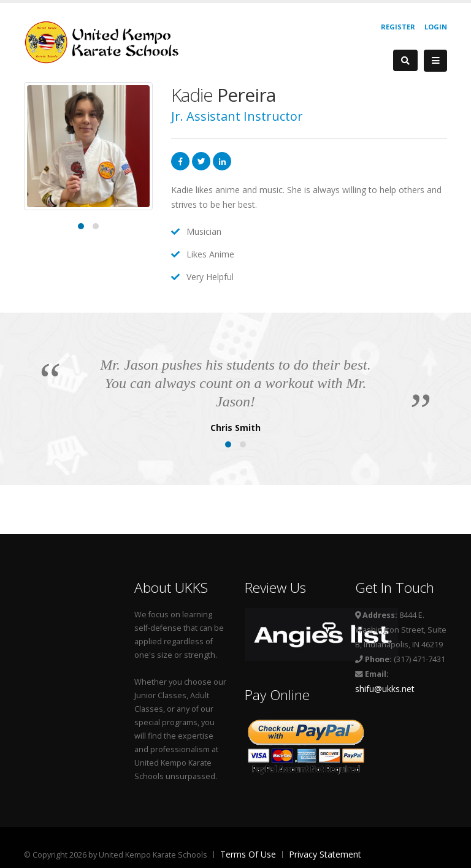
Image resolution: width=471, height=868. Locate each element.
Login (436, 27)
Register (398, 27)
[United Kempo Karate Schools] (110, 41)
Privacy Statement (325, 854)
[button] (81, 226)
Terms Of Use (248, 854)
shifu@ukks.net (385, 689)
